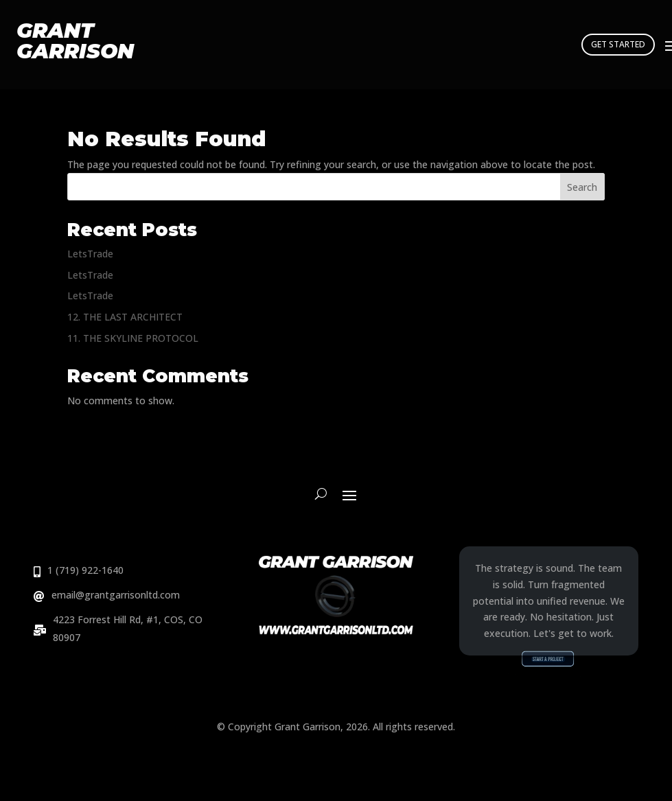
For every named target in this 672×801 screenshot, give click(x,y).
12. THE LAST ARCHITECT (125, 317)
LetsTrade (90, 254)
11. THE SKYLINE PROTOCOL (133, 338)
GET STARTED (618, 44)
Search (582, 187)
